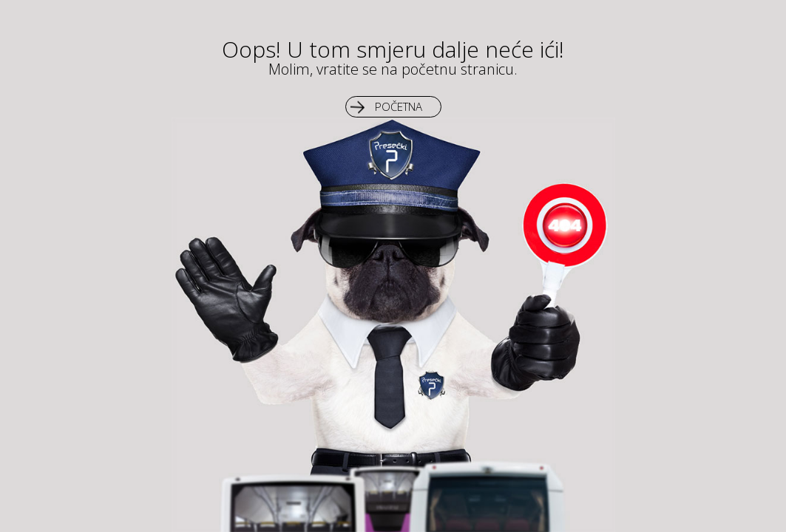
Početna (399, 106)
